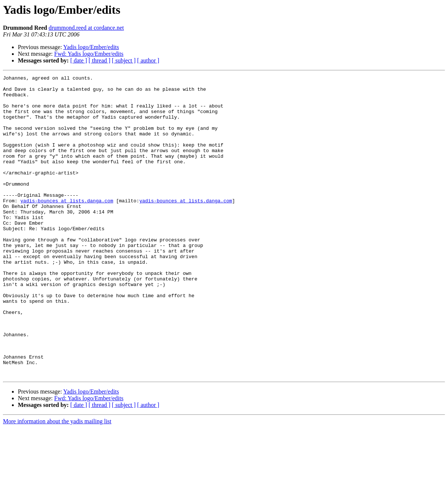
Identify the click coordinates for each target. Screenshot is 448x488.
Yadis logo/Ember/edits (91, 47)
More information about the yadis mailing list (57, 481)
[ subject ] (124, 60)
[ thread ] (99, 60)
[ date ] (79, 60)
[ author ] (148, 60)
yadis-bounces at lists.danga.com (67, 226)
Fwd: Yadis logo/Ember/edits (89, 54)
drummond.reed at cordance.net (86, 28)
